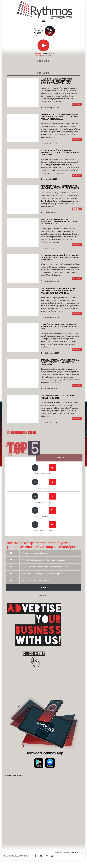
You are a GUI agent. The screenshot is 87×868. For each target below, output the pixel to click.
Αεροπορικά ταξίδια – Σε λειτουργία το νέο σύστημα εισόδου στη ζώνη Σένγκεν (60, 187)
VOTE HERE (59, 458)
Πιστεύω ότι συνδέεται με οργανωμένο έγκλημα (41, 574)
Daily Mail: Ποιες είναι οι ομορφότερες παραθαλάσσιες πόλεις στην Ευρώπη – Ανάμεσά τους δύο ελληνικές (59, 291)
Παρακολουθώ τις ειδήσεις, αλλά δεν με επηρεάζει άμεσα (45, 567)
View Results (44, 595)
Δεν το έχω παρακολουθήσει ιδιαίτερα (37, 581)
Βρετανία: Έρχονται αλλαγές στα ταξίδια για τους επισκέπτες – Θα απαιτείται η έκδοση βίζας (60, 362)
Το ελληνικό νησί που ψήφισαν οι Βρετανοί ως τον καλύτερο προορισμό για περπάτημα (60, 152)
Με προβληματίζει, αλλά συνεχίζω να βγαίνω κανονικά (44, 560)
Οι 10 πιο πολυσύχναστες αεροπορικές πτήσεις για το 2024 (59, 397)
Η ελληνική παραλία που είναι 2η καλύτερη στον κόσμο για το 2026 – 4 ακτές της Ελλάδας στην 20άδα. (58, 81)
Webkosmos (75, 852)
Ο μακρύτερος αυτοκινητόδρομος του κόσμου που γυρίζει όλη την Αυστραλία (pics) (59, 326)
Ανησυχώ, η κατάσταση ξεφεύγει (35, 553)
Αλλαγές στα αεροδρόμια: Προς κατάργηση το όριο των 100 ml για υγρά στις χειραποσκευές (59, 222)
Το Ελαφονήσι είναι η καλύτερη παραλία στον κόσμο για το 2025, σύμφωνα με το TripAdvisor (60, 257)
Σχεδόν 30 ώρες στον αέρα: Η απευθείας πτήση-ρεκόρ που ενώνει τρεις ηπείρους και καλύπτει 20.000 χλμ (60, 117)
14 (30, 432)
